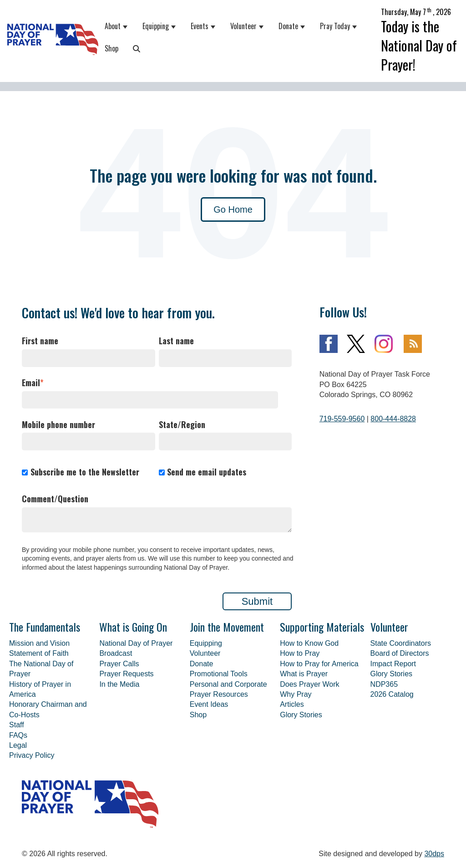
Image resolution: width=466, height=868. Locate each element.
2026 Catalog (392, 694)
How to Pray (300, 653)
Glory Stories (301, 715)
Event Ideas (209, 704)
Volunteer (243, 26)
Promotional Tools (219, 674)
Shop (111, 48)
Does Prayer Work (309, 684)
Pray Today (335, 26)
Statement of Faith (39, 653)
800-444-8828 (393, 419)
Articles (292, 704)
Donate (288, 26)
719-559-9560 (342, 419)
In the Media (119, 684)
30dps (434, 854)
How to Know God (309, 643)
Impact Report (393, 664)
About (113, 26)
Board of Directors (400, 653)
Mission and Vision (39, 643)
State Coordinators (401, 643)
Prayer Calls (119, 664)
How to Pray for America (319, 664)
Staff (17, 725)
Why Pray (296, 694)
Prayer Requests (126, 674)
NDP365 (384, 684)
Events (200, 26)
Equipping (156, 26)
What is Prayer (304, 674)
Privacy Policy (32, 755)
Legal (18, 745)
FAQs (18, 735)
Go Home (233, 209)
